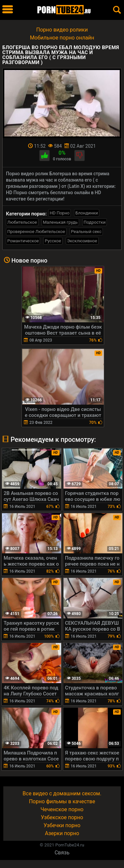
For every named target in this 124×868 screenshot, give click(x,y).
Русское (53, 241)
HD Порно (60, 213)
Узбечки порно (62, 825)
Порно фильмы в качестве (62, 801)
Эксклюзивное (82, 241)
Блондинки (87, 213)
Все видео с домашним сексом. (62, 793)
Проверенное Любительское (36, 232)
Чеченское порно (62, 809)
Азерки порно (62, 833)
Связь (62, 853)
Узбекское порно (62, 817)
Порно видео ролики (62, 30)
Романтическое (23, 241)
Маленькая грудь (60, 222)
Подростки (95, 222)
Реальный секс (86, 232)
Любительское (22, 222)
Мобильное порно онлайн (62, 38)
